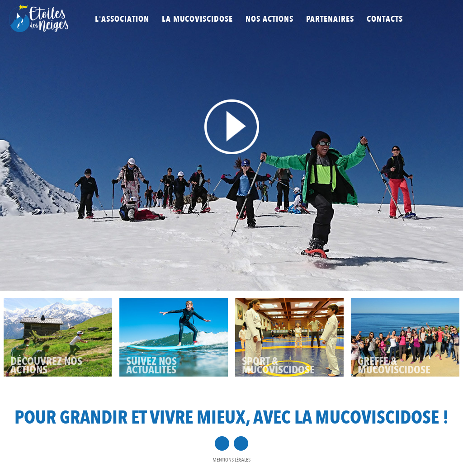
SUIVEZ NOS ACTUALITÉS (151, 366)
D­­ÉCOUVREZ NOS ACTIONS (46, 366)
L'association (122, 19)
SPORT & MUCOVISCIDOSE (278, 366)
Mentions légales (231, 460)
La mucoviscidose (197, 19)
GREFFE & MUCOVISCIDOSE (394, 366)
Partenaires (330, 19)
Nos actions (269, 19)
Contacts (385, 19)
